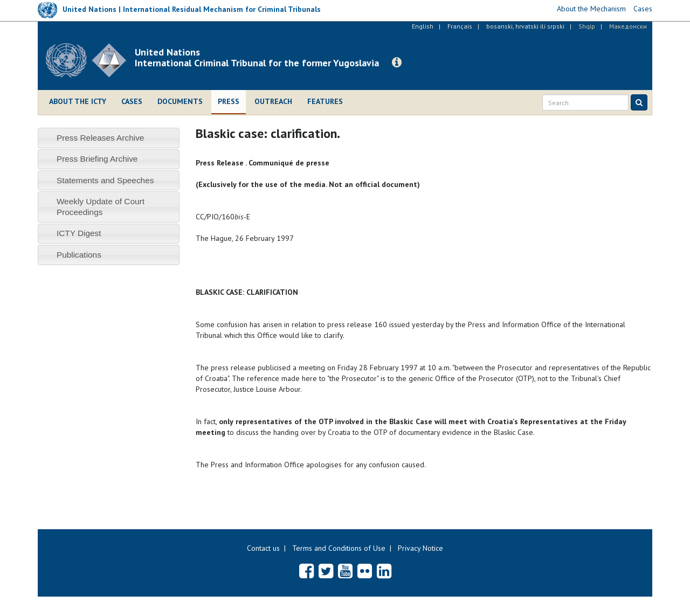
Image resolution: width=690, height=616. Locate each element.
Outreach (273, 101)
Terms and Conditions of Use (339, 548)
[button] (397, 63)
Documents (180, 101)
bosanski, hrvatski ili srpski (525, 26)
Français (460, 26)
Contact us (263, 548)
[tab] (109, 138)
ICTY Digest (79, 233)
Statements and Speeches (105, 180)
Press (229, 101)
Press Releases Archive (101, 138)
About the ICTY (78, 101)
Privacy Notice (420, 548)
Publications (79, 255)
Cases (132, 101)
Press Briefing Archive (97, 159)
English (423, 26)
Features (325, 101)
